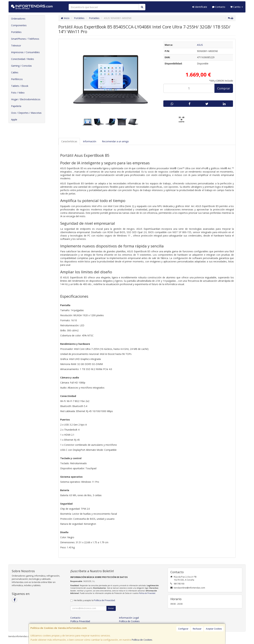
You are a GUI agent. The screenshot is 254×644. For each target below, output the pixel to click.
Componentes (19, 25)
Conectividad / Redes (23, 59)
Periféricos (17, 79)
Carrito (237, 7)
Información (90, 141)
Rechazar (197, 629)
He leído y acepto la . (95, 600)
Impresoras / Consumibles (25, 52)
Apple (14, 119)
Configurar (183, 629)
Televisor (16, 45)
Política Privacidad (80, 621)
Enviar (111, 608)
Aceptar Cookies (214, 629)
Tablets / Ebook (20, 86)
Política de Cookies (142, 640)
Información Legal (129, 618)
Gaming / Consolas (21, 66)
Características (69, 141)
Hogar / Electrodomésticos (26, 99)
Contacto (219, 7)
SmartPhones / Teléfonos (25, 39)
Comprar (224, 88)
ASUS (200, 45)
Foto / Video (18, 93)
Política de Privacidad (147, 593)
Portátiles (16, 32)
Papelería (16, 106)
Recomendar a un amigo (115, 141)
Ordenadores (18, 19)
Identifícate (200, 7)
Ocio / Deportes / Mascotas (26, 113)
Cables (15, 72)
